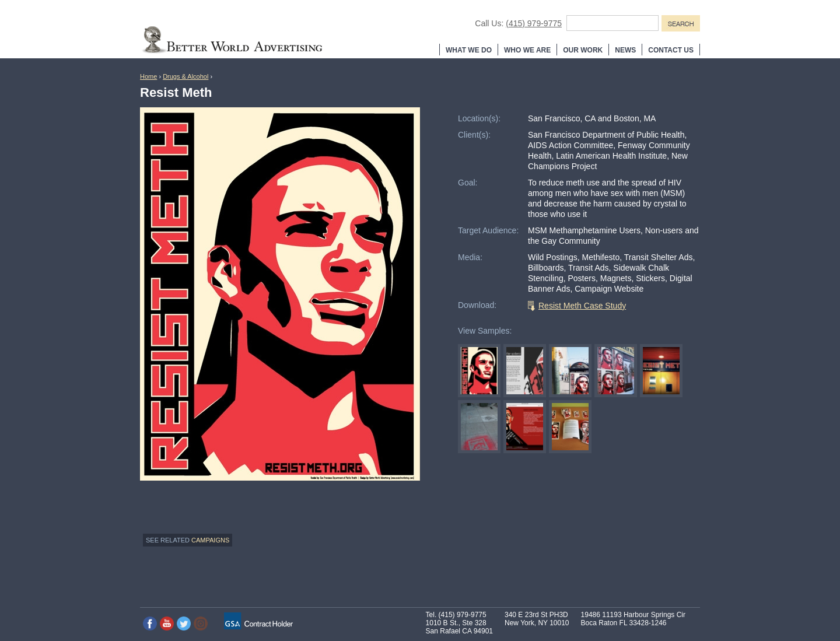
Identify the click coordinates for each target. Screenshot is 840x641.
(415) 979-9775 (534, 23)
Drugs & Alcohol (185, 76)
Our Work (583, 50)
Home (148, 76)
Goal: (468, 183)
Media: (470, 257)
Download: (477, 305)
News (625, 50)
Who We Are (527, 50)
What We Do (469, 50)
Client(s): (474, 135)
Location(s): (479, 118)
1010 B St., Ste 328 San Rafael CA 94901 (459, 627)
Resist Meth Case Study (582, 306)
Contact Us (671, 50)
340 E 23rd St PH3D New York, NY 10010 (537, 619)
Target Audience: (488, 230)
